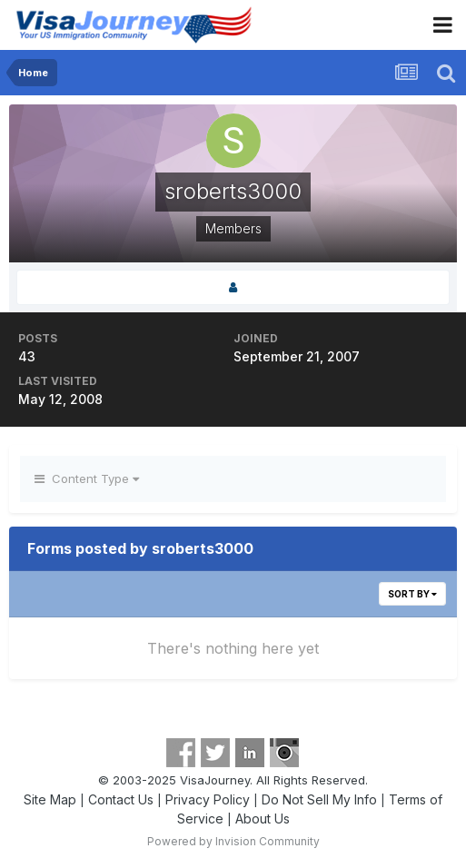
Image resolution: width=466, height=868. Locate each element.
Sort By (412, 594)
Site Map (50, 799)
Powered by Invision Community (233, 841)
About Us (263, 819)
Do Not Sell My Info (319, 799)
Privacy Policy (208, 799)
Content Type (87, 478)
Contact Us (121, 799)
